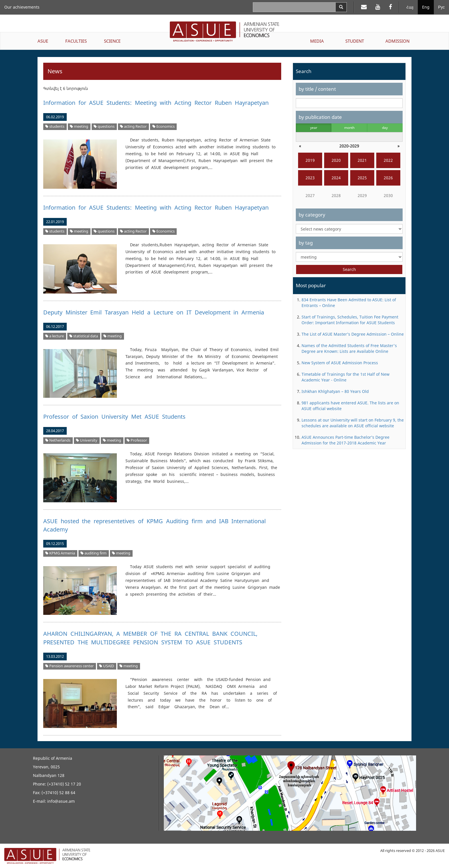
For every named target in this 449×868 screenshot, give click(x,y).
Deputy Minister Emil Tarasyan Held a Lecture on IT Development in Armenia (154, 312)
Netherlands (58, 440)
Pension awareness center (69, 666)
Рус (441, 7)
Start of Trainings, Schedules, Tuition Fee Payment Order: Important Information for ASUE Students (350, 320)
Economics (164, 126)
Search (349, 269)
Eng (426, 7)
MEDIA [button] (317, 41)
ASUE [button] (43, 41)
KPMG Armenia (60, 553)
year (314, 128)
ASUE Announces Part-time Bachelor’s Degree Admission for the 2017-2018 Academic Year (345, 440)
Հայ (410, 7)
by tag (306, 243)
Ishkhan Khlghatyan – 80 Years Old (335, 391)
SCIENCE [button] (112, 41)
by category (312, 215)
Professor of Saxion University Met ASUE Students (114, 417)
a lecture (55, 336)
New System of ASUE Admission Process (340, 363)
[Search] (341, 7)
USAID (107, 666)
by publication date (320, 117)
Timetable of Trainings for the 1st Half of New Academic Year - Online (345, 377)
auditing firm (93, 553)
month (349, 128)
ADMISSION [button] (397, 41)
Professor (137, 440)
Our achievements (22, 7)
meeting (79, 126)
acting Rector (133, 126)
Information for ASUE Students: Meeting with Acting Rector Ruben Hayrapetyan (156, 103)
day (385, 128)
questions (104, 126)
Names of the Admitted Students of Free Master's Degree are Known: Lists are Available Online (349, 348)
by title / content (317, 89)
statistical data (84, 336)
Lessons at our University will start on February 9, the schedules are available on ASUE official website (353, 423)
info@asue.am (61, 801)
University (87, 440)
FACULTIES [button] (76, 41)
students (55, 126)
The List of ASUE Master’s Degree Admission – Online (353, 334)
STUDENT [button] (355, 41)
